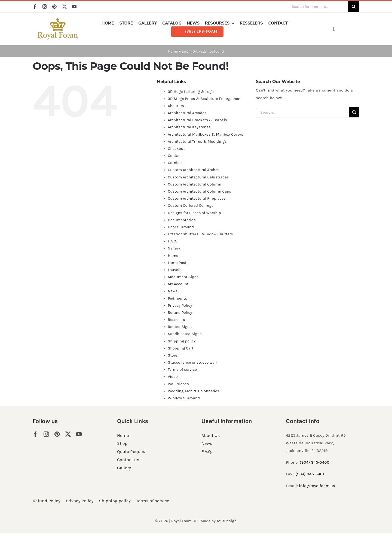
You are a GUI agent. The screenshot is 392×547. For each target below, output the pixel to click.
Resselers (176, 320)
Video (173, 377)
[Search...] (302, 112)
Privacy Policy (180, 306)
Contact (175, 156)
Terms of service (182, 370)
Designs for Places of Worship (194, 213)
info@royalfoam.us (317, 486)
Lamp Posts (178, 263)
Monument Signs (183, 277)
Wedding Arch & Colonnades (193, 391)
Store (172, 355)
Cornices (176, 163)
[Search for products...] (318, 7)
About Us (176, 106)
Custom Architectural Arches (194, 170)
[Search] (354, 7)
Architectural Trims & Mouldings (197, 142)
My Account (178, 284)
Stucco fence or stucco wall (192, 362)
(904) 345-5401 (310, 474)
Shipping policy (182, 341)
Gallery (174, 248)
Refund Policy (180, 313)
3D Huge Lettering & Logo (191, 92)
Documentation (182, 220)
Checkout (176, 149)
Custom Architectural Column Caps (199, 191)
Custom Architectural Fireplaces (197, 198)
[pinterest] (54, 7)
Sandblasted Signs (185, 334)
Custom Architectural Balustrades (198, 177)
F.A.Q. (172, 241)
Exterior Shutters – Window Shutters (200, 234)
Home (173, 51)
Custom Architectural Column (194, 184)
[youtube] (74, 7)
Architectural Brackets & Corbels (197, 120)
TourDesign (226, 521)
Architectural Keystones (189, 127)
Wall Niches (178, 384)
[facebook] (35, 7)
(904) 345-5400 (315, 462)
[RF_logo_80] (58, 20)
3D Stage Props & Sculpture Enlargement (205, 99)
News (172, 291)
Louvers (175, 270)
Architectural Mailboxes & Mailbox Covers (205, 134)
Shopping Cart (180, 348)
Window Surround (184, 398)
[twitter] (65, 7)
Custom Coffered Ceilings (191, 206)
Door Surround (181, 227)
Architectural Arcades (187, 113)
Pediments (177, 298)
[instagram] (45, 7)
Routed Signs (180, 327)
